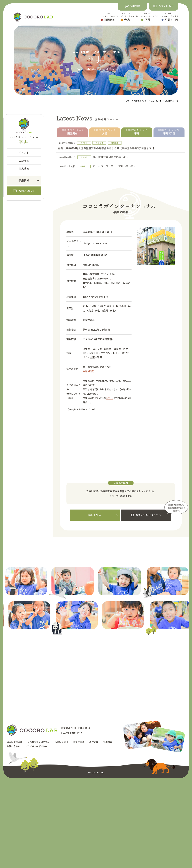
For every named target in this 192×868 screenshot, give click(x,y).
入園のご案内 (61, 742)
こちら (109, 398)
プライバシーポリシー (36, 746)
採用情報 (24, 180)
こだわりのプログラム (39, 742)
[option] (98, 583)
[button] (164, 6)
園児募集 (24, 169)
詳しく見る (95, 515)
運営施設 (94, 742)
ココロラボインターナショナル (109, 17)
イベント (24, 153)
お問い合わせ (13, 746)
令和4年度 (88, 371)
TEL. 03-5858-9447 (71, 733)
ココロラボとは (15, 742)
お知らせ (24, 161)
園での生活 (79, 742)
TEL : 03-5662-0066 (121, 496)
